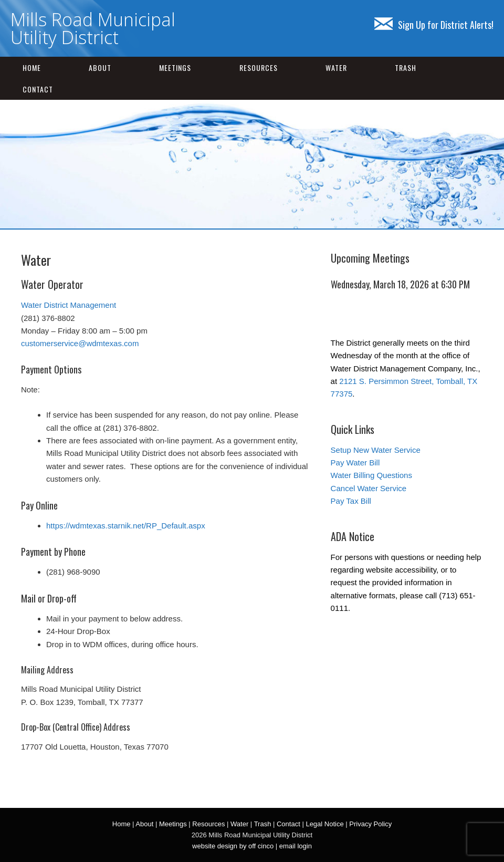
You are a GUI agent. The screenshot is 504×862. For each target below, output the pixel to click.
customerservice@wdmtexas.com (80, 343)
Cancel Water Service (369, 488)
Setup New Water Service (376, 450)
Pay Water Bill (355, 463)
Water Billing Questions (371, 475)
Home (32, 67)
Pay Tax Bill (351, 501)
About (100, 67)
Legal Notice (324, 824)
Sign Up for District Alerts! (434, 25)
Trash (406, 67)
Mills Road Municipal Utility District (93, 28)
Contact (38, 89)
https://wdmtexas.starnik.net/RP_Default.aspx (126, 526)
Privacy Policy (370, 824)
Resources (259, 67)
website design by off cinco (233, 846)
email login (296, 846)
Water (336, 67)
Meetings (175, 67)
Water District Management (69, 305)
